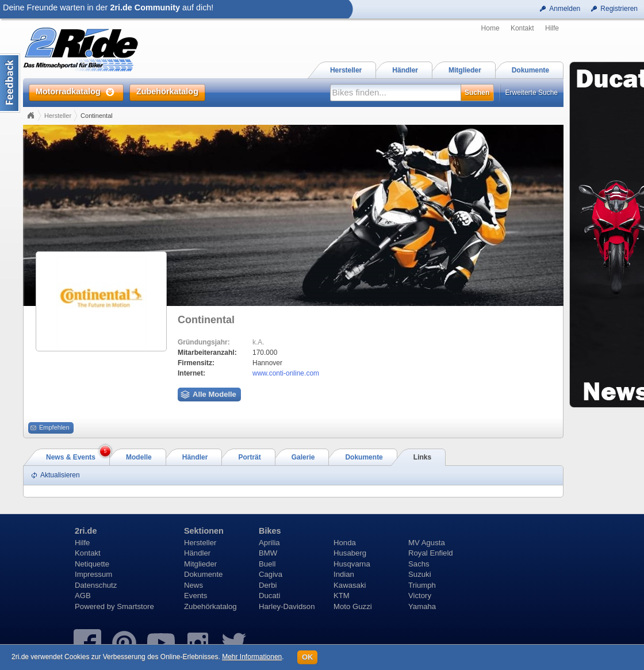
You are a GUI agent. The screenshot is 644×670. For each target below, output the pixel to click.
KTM (342, 596)
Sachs (419, 564)
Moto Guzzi (353, 606)
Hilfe (552, 28)
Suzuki (420, 574)
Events (195, 596)
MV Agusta (427, 543)
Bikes (270, 531)
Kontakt (522, 28)
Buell (267, 564)
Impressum (93, 574)
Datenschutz (96, 585)
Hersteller (58, 116)
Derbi (268, 585)
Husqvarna (352, 564)
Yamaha (422, 606)
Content (10, 83)
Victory (420, 596)
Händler (197, 553)
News (193, 585)
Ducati (269, 596)
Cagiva (271, 574)
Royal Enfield (431, 553)
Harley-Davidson (287, 606)
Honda (345, 543)
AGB (83, 596)
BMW (268, 553)
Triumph (422, 585)
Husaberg (350, 553)
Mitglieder (200, 564)
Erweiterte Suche (532, 93)
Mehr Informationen (252, 657)
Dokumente (203, 574)
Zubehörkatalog (210, 606)
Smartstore (135, 606)
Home (490, 28)
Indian (344, 574)
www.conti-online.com (286, 373)
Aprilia (269, 543)
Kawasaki (350, 585)
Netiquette (92, 564)
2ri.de (86, 531)
